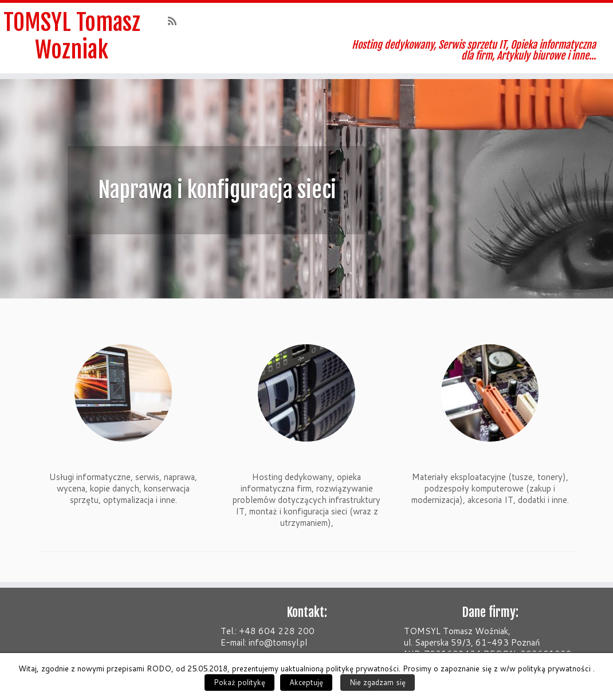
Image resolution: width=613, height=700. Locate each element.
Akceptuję (306, 682)
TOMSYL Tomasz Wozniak (72, 36)
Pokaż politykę (239, 682)
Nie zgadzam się (378, 682)
